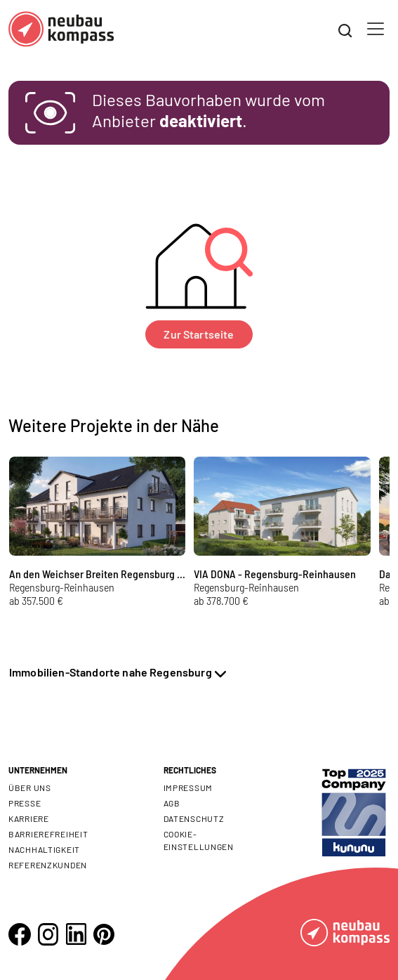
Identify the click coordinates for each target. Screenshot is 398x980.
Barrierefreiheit (48, 834)
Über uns (30, 788)
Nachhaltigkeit (44, 849)
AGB (172, 803)
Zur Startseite (199, 334)
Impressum (188, 788)
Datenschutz (194, 818)
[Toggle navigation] (376, 29)
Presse (25, 803)
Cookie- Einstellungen (199, 840)
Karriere (29, 818)
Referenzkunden (48, 865)
